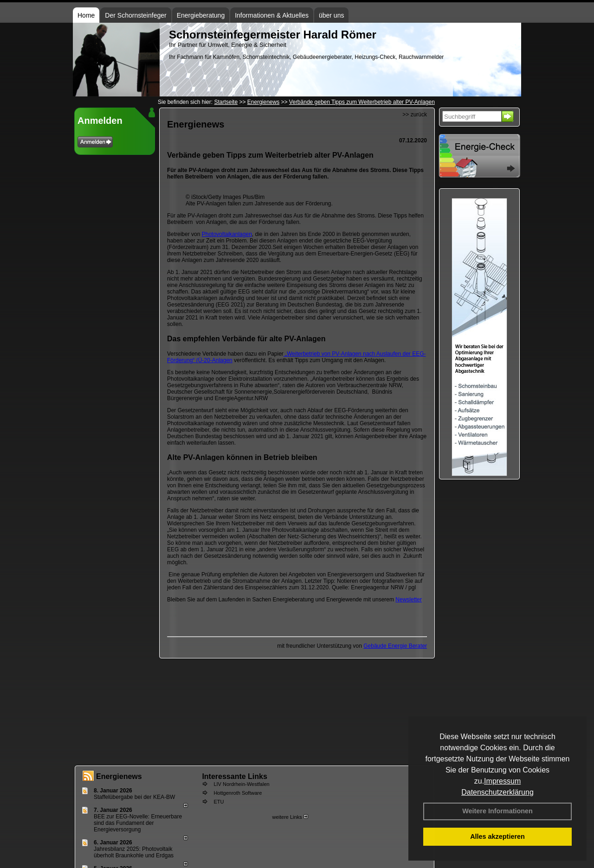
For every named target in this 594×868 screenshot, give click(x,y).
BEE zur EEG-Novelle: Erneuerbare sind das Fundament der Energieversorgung (138, 823)
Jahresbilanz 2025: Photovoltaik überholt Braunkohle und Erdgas (134, 852)
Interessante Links (235, 776)
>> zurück (415, 115)
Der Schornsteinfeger (136, 15)
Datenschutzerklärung (497, 792)
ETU (219, 802)
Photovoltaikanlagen (227, 234)
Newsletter (409, 600)
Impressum (502, 781)
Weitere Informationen (497, 811)
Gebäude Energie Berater (395, 646)
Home (86, 15)
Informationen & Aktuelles (272, 15)
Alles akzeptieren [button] (497, 836)
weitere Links (290, 817)
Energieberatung (201, 15)
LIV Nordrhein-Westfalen (241, 784)
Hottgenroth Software (238, 793)
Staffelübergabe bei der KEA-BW (134, 797)
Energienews (119, 776)
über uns (331, 15)
